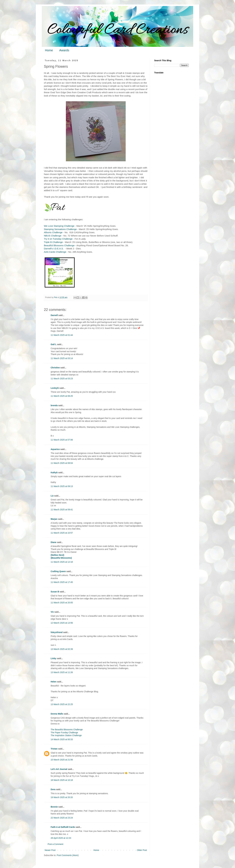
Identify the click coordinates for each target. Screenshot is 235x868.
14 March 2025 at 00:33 (62, 739)
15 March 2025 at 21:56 (62, 760)
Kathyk (54, 472)
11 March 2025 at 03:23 (62, 379)
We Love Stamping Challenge (59, 226)
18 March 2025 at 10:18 (62, 780)
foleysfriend (57, 632)
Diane (54, 542)
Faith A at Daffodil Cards (63, 827)
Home (49, 50)
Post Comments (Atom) (68, 855)
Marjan (54, 519)
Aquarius (55, 449)
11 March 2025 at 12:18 (62, 562)
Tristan (54, 749)
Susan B (55, 592)
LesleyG (55, 388)
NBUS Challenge (53, 236)
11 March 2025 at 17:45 (62, 582)
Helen (54, 682)
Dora (53, 789)
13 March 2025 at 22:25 (62, 704)
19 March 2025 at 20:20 (62, 797)
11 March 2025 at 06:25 (62, 396)
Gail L (54, 344)
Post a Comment (55, 844)
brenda (54, 405)
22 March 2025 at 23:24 (62, 818)
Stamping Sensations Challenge (60, 229)
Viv (52, 612)
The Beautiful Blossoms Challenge (67, 730)
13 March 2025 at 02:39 (62, 649)
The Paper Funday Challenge (64, 733)
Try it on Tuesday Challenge (58, 239)
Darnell (54, 315)
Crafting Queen (58, 571)
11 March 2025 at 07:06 (62, 440)
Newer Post (50, 850)
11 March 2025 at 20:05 (62, 603)
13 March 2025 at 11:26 (62, 672)
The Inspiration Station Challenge (66, 735)
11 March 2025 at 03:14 (62, 358)
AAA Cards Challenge (55, 252)
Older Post (142, 850)
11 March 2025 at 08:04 (62, 463)
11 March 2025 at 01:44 (62, 335)
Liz (52, 496)
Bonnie (54, 807)
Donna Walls (57, 714)
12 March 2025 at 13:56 (62, 623)
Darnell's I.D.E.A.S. (54, 249)
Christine (55, 368)
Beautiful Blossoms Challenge (59, 245)
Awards (64, 50)
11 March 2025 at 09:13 (62, 486)
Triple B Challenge (53, 242)
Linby (53, 658)
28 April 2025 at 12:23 (61, 838)
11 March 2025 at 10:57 (62, 533)
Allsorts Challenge (53, 232)
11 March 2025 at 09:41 (62, 510)
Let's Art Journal (59, 769)
